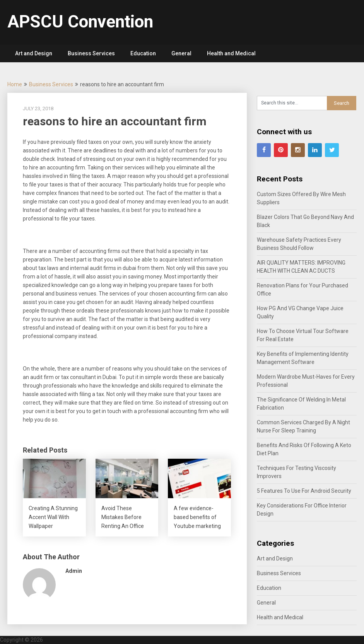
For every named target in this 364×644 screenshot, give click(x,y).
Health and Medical (231, 53)
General (181, 53)
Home (15, 84)
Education (143, 53)
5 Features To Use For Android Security (304, 491)
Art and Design (34, 53)
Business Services (91, 53)
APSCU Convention (80, 22)
